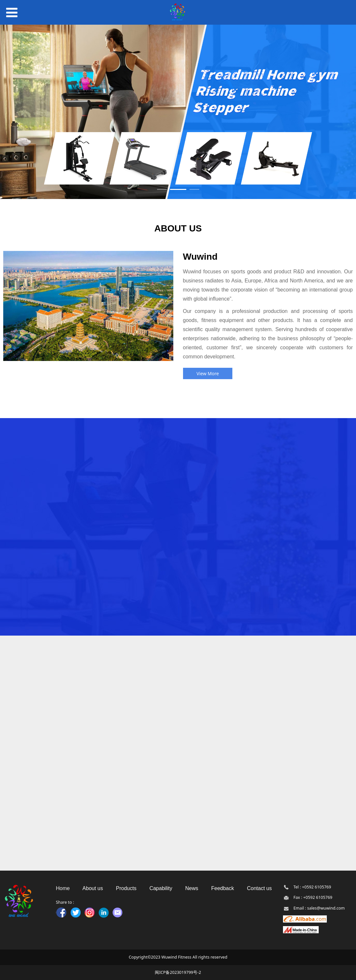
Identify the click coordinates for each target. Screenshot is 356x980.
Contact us (259, 888)
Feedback (223, 888)
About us (93, 888)
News (192, 888)
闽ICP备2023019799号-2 (178, 972)
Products (126, 888)
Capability (161, 888)
